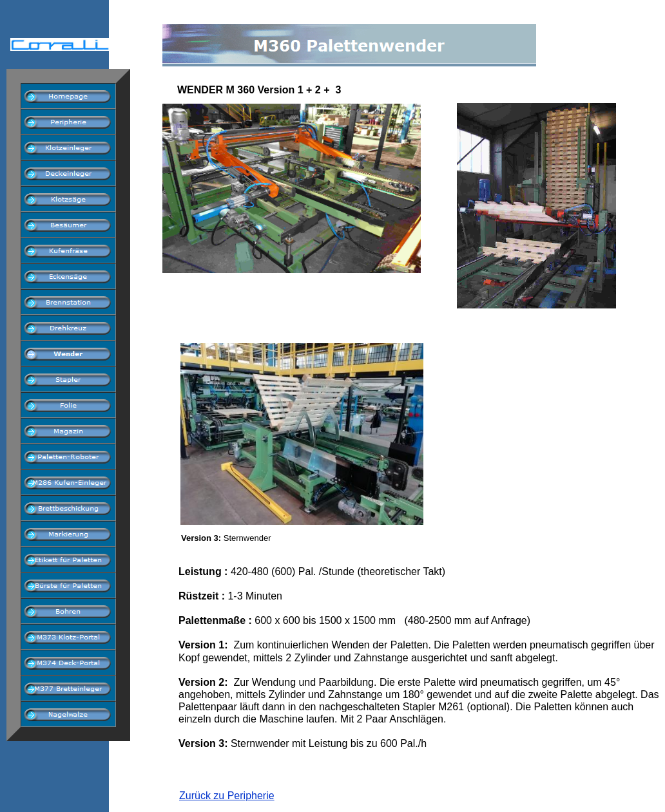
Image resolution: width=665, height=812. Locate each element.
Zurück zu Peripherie (227, 796)
